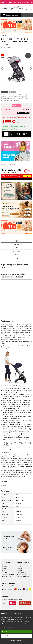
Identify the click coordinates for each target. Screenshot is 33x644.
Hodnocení (17, 251)
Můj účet (19, 567)
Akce (3, 565)
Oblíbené (19, 569)
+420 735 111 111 (19, 9)
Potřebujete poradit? (17, 7)
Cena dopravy (16, 258)
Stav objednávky (21, 572)
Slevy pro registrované (23, 576)
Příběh (4, 569)
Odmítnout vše (16, 640)
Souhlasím (5, 631)
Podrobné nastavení (8, 636)
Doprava (5, 567)
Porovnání (19, 571)
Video (17, 248)
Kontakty (4, 572)
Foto (16, 255)
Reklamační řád (7, 576)
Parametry (17, 244)
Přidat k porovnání (8, 164)
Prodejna (5, 571)
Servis (18, 565)
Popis (16, 241)
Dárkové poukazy (22, 574)
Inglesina (10, 47)
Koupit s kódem (23, 113)
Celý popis (16, 100)
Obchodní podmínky (8, 574)
